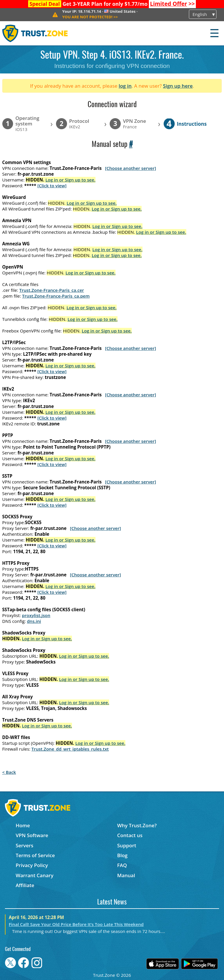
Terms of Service (35, 855)
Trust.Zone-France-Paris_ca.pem (56, 296)
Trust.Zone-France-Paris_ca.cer (52, 290)
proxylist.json (36, 615)
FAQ (122, 865)
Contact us (130, 835)
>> (172, 4)
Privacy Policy (32, 865)
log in (125, 86)
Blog (122, 855)
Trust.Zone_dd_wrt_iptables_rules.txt (70, 749)
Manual (126, 875)
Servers (25, 845)
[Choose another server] (131, 168)
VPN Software (32, 835)
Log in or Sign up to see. (70, 180)
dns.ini (34, 621)
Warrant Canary (35, 875)
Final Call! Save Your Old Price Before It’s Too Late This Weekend (76, 924)
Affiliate (25, 885)
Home (23, 825)
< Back (9, 772)
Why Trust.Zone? (137, 825)
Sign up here (178, 86)
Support (127, 845)
